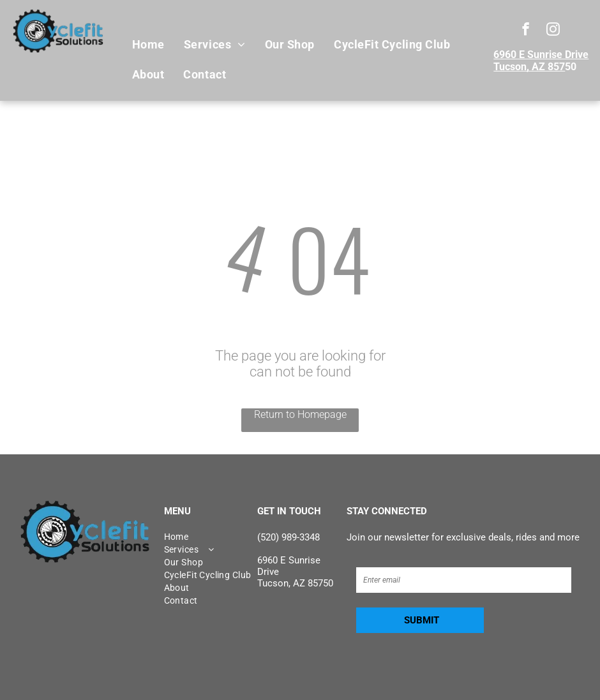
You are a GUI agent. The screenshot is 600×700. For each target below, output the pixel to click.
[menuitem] (148, 45)
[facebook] (526, 31)
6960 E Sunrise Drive (541, 55)
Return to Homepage (300, 414)
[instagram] (553, 31)
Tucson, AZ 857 (529, 67)
